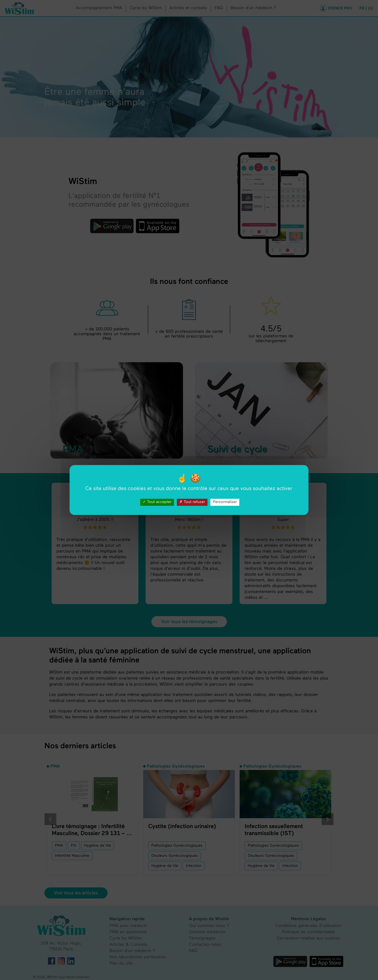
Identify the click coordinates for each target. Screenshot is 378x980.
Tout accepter (157, 502)
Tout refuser (192, 502)
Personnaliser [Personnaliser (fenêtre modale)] (225, 502)
